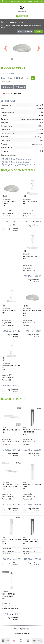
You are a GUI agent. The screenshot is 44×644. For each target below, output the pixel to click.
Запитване (7, 87)
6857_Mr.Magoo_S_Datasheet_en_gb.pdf (17, 159)
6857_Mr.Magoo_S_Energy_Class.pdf (15, 162)
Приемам (38, 31)
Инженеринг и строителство (33, 1)
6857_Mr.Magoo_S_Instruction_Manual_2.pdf (18, 165)
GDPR (20, 31)
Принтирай (20, 87)
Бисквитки (28, 31)
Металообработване (13, 1)
